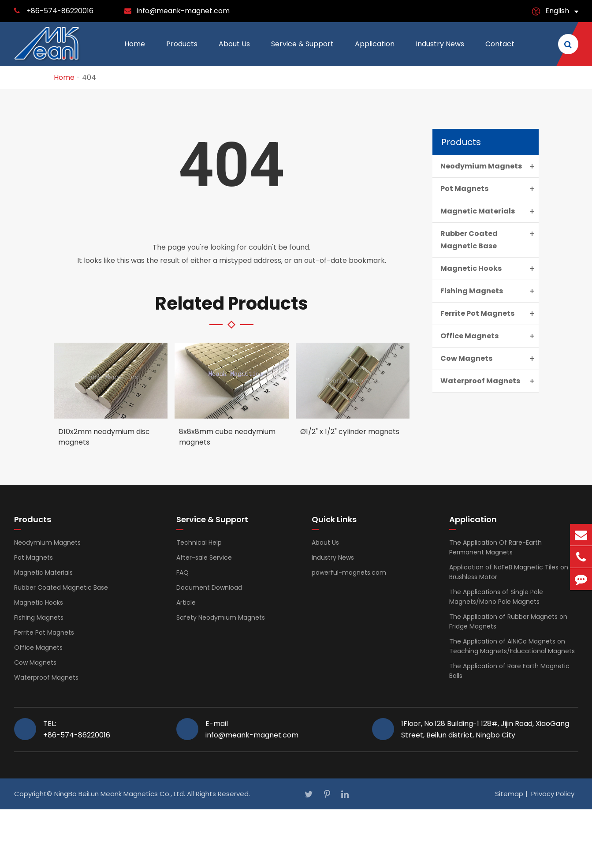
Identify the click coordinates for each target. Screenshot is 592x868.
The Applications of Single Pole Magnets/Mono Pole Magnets (496, 597)
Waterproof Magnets (490, 381)
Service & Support (302, 52)
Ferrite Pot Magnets (490, 314)
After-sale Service (204, 557)
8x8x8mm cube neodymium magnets (227, 437)
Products (182, 52)
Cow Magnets (490, 359)
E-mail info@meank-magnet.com (252, 729)
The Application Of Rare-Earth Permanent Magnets (495, 547)
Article (186, 602)
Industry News (440, 52)
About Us (234, 52)
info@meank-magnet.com (183, 11)
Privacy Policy (553, 794)
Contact (500, 52)
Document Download (209, 587)
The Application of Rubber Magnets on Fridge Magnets (508, 621)
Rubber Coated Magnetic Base (490, 239)
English (557, 11)
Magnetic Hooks (490, 269)
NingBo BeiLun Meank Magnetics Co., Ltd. (120, 794)
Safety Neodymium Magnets (221, 617)
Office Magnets (490, 336)
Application (375, 52)
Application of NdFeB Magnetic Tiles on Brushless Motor (509, 572)
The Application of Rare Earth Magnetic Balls (509, 671)
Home (135, 52)
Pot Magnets (490, 189)
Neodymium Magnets (490, 166)
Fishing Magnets (490, 291)
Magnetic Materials (490, 211)
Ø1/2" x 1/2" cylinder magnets (350, 432)
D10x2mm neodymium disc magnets (104, 437)
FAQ (182, 572)
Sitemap (509, 794)
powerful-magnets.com (349, 572)
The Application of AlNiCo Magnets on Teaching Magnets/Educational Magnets (512, 646)
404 (89, 77)
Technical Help (199, 542)
